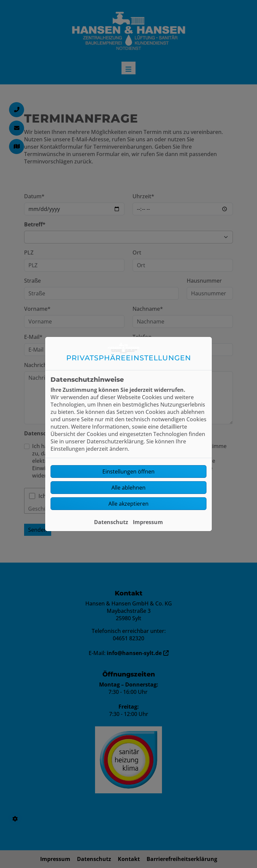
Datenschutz (111, 522)
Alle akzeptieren (128, 504)
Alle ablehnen (128, 488)
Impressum (148, 522)
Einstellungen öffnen (128, 472)
